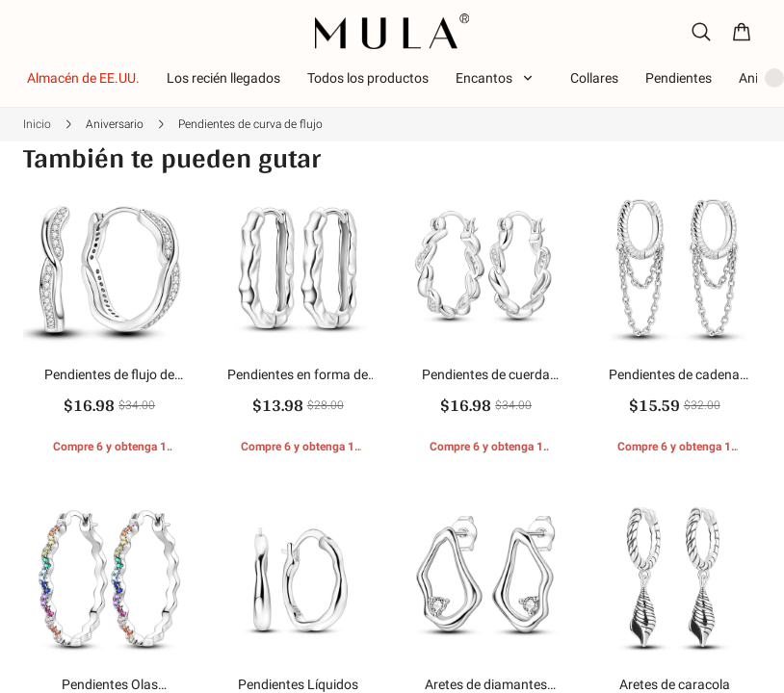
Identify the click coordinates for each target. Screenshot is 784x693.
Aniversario (115, 124)
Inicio (37, 124)
